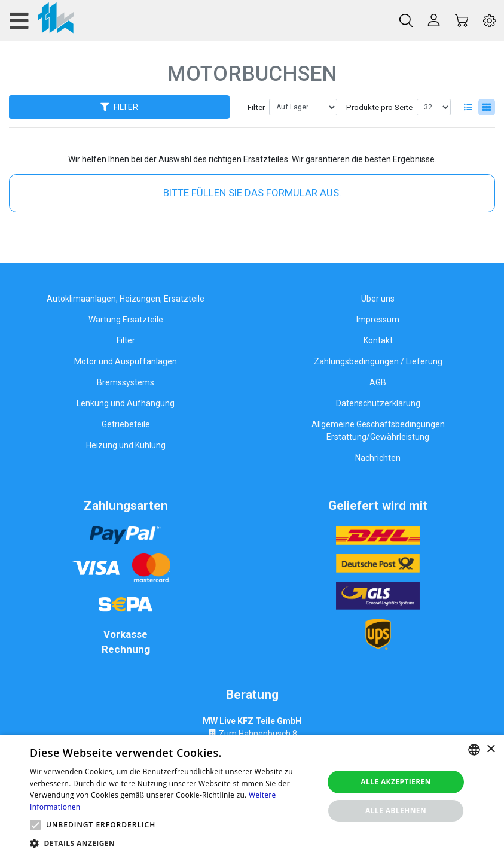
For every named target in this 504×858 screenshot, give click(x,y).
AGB (378, 382)
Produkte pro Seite (379, 107)
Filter (256, 107)
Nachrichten (378, 458)
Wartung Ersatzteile (126, 320)
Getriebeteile (126, 424)
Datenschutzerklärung (378, 403)
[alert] (252, 796)
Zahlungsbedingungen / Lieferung (378, 361)
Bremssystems (126, 382)
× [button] (491, 749)
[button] (35, 825)
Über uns (378, 299)
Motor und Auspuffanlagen (126, 361)
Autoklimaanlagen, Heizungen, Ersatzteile (126, 299)
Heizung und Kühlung (126, 445)
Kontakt (378, 340)
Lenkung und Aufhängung (126, 403)
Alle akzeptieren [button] (396, 782)
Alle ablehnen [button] (396, 810)
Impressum (378, 320)
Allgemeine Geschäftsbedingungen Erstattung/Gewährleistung (378, 430)
